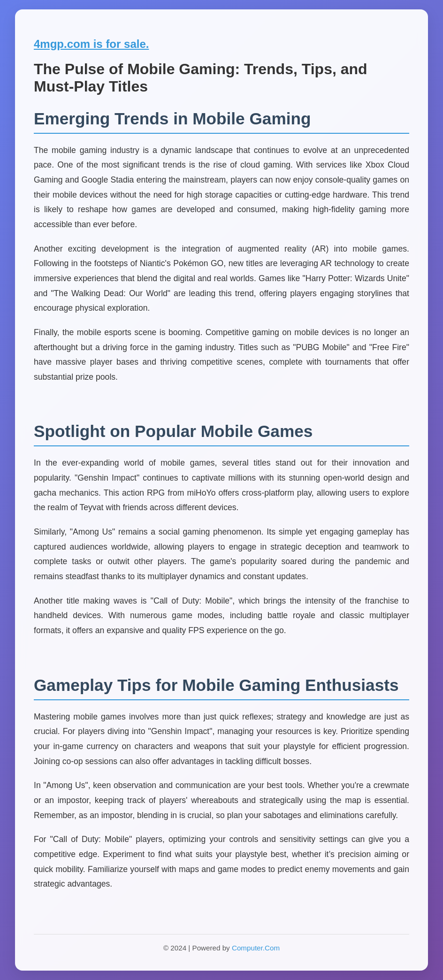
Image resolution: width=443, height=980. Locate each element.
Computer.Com (256, 948)
